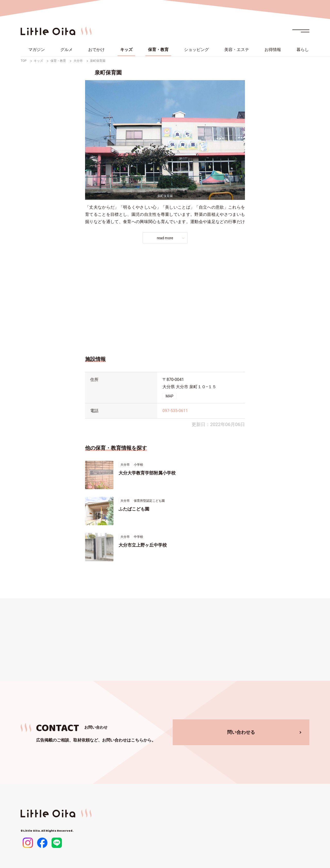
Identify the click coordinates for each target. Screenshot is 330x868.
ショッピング (196, 50)
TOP (24, 61)
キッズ (126, 50)
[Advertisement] (165, 298)
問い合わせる (241, 732)
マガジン (37, 50)
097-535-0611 (175, 411)
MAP (169, 396)
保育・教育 (158, 50)
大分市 (78, 61)
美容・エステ (237, 50)
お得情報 (273, 50)
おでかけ (96, 50)
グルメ (67, 50)
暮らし (303, 50)
